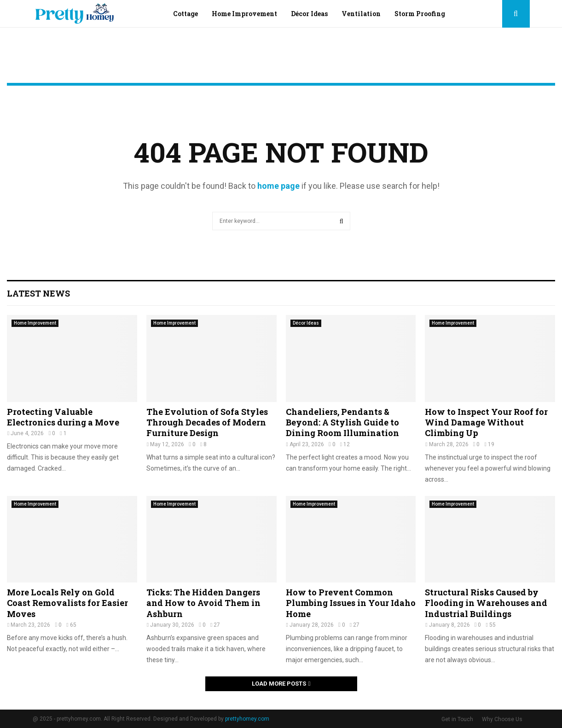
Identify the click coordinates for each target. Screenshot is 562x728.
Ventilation (361, 14)
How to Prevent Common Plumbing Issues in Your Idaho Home (351, 603)
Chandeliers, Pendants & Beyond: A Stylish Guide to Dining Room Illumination (342, 422)
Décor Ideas (309, 14)
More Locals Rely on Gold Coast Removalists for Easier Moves (67, 603)
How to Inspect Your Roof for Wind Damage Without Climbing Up (486, 422)
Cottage (185, 14)
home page (278, 186)
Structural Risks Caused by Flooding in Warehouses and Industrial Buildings (486, 603)
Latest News (38, 293)
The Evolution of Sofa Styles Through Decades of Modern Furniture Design (207, 422)
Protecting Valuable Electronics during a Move (63, 417)
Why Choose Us (502, 719)
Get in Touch (457, 719)
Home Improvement (244, 14)
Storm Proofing (420, 14)
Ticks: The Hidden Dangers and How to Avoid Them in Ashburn (203, 603)
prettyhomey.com (247, 719)
